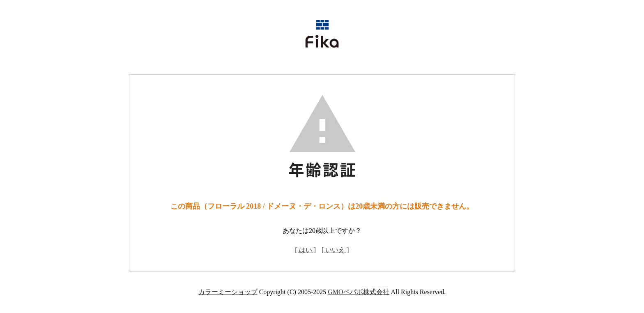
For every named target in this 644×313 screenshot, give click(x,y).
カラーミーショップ (228, 292)
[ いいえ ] (335, 250)
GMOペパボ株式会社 (358, 292)
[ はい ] (305, 250)
